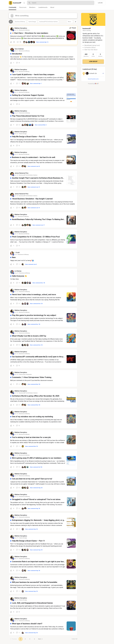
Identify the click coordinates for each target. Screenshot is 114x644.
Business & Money (20, 22)
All (11, 22)
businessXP (87, 28)
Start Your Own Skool (91, 50)
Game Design (32, 22)
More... (70, 22)
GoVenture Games (90, 48)
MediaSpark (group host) (92, 45)
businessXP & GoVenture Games (48, 22)
